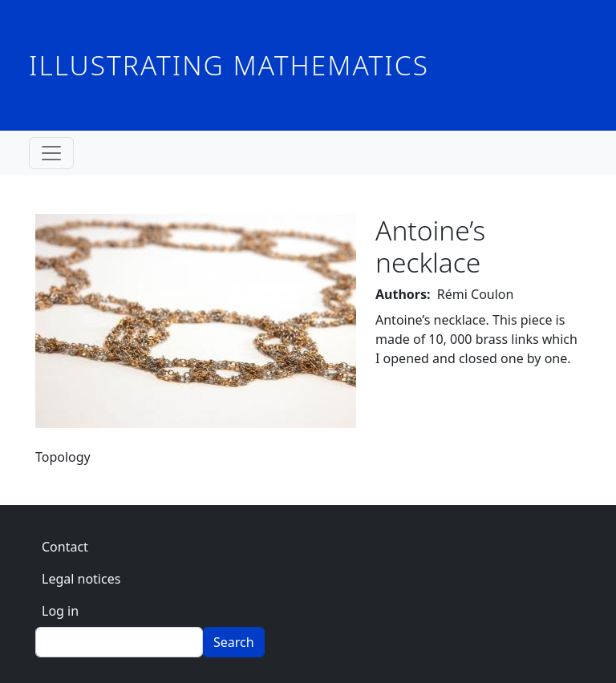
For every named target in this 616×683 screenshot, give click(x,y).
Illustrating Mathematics (229, 65)
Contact (65, 547)
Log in (60, 611)
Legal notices (81, 579)
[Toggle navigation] (51, 153)
